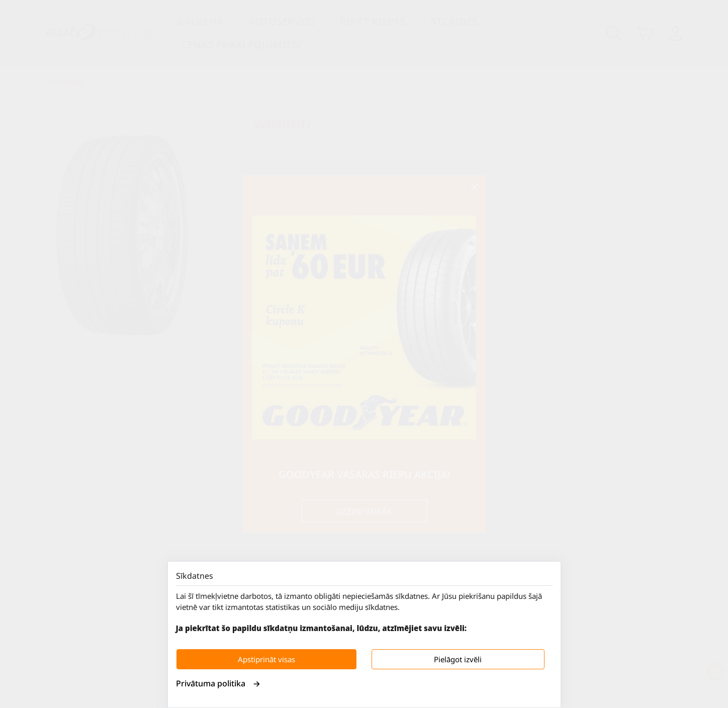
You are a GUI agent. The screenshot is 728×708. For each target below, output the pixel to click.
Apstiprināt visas (266, 659)
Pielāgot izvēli (458, 659)
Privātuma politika (218, 683)
